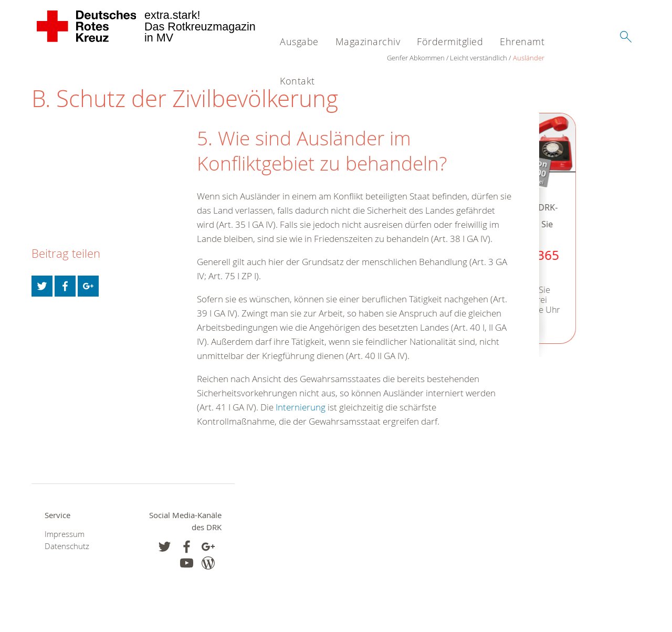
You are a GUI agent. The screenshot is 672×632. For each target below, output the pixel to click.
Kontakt (297, 81)
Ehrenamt (522, 41)
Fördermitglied (450, 41)
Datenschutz (67, 546)
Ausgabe (299, 41)
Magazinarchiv (368, 41)
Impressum (65, 534)
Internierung (301, 407)
